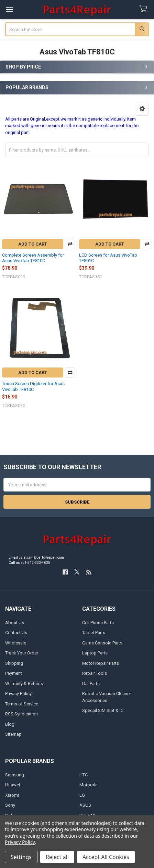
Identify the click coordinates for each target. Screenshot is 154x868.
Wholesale (16, 643)
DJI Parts (91, 684)
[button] (142, 109)
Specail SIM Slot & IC (103, 710)
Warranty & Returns (24, 684)
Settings (21, 857)
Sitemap (13, 734)
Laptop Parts (95, 653)
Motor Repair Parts (101, 663)
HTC (84, 775)
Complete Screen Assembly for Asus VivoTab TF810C (33, 258)
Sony (10, 805)
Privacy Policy (18, 694)
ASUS (85, 805)
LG (82, 795)
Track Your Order (22, 653)
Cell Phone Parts (98, 623)
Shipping (14, 663)
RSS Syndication (21, 714)
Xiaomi (12, 795)
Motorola (89, 785)
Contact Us (16, 633)
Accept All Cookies (106, 857)
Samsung (15, 775)
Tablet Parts (94, 633)
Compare (70, 244)
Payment (14, 673)
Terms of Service (22, 704)
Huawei (13, 785)
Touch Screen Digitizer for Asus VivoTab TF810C (33, 386)
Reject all (57, 857)
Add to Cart (33, 244)
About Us (15, 623)
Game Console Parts (102, 643)
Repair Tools (95, 673)
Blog (10, 724)
